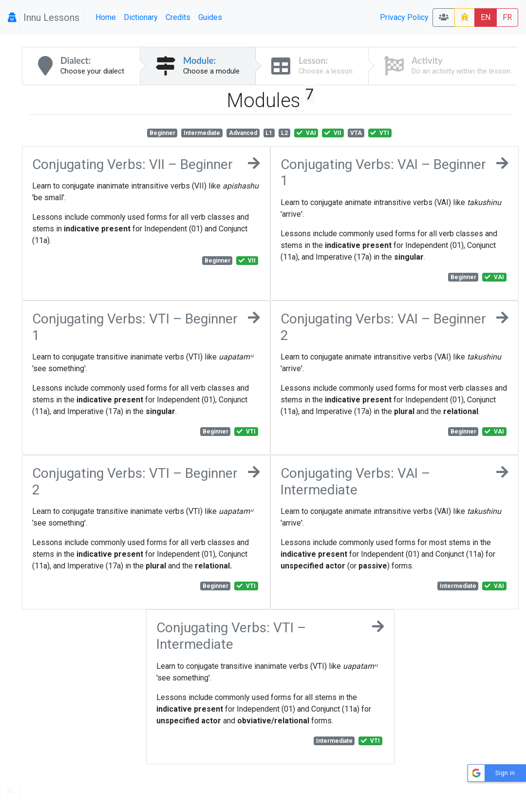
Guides (210, 17)
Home (106, 17)
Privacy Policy (404, 17)
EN (486, 17)
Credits (178, 17)
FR (507, 17)
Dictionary (141, 17)
